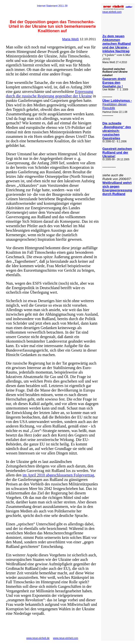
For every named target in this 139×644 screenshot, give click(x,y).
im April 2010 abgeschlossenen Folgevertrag (58, 475)
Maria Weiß (70, 39)
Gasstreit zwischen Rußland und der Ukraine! (117, 152)
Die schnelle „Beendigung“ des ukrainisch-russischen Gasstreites (117, 131)
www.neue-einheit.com (66, 638)
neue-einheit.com (112, 12)
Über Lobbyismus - (117, 101)
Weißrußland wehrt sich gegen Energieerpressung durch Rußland (117, 188)
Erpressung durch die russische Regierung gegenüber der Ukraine (49, 94)
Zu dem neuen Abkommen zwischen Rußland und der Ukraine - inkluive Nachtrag (117, 44)
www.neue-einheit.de (38, 638)
